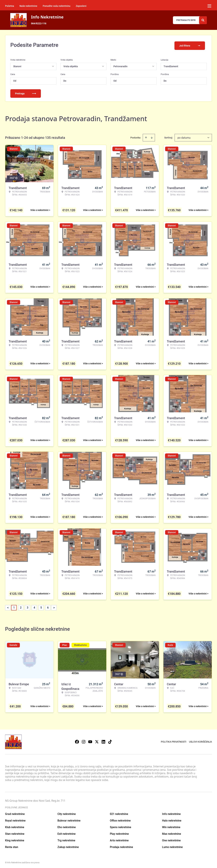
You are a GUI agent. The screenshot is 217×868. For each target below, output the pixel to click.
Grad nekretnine (15, 813)
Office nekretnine (120, 819)
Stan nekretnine (15, 833)
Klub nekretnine (15, 826)
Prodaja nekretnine (121, 846)
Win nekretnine (171, 826)
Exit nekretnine (67, 833)
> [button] (54, 607)
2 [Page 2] (21, 606)
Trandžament (171, 65)
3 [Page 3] (28, 606)
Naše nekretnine (28, 6)
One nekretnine (171, 839)
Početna (10, 6)
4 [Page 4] (34, 606)
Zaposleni (81, 6)
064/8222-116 (39, 23)
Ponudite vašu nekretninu (57, 6)
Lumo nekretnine (172, 846)
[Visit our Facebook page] (77, 741)
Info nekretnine (171, 813)
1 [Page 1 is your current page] (14, 606)
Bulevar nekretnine (69, 819)
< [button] (8, 607)
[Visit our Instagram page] (84, 741)
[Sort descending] (152, 136)
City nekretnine (67, 813)
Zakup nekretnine (68, 846)
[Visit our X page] (97, 741)
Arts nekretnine (119, 839)
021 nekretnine (119, 813)
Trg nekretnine (66, 839)
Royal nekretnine (15, 819)
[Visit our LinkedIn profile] (103, 741)
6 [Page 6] (48, 606)
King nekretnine (15, 839)
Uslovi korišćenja (200, 741)
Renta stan (12, 846)
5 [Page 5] (41, 606)
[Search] (203, 20)
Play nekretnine (119, 833)
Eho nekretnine (67, 826)
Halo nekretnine (172, 819)
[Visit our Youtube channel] (90, 741)
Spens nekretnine (121, 826)
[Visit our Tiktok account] (110, 741)
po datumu (184, 137)
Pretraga (26, 92)
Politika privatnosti (174, 741)
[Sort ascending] (146, 136)
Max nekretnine (172, 833)
